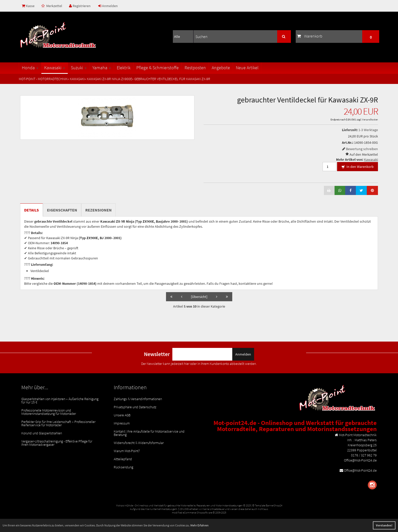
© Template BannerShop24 (267, 505)
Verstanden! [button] (384, 525)
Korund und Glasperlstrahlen (42, 433)
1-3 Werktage (368, 130)
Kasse (28, 6)
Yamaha (102, 68)
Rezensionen (98, 210)
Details (31, 210)
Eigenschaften (62, 210)
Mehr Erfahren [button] (200, 525)
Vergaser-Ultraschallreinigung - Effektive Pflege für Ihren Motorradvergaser (57, 443)
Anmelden (108, 6)
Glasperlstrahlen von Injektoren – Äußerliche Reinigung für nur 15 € (60, 401)
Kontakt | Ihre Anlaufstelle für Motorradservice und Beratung (149, 433)
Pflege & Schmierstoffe (157, 68)
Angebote (221, 68)
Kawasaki (55, 68)
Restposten (195, 68)
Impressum (122, 423)
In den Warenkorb (358, 167)
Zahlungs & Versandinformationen (138, 399)
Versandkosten (370, 119)
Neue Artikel (247, 68)
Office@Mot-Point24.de (360, 470)
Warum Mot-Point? (127, 451)
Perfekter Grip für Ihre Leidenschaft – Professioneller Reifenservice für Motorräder (58, 423)
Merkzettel (52, 6)
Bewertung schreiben (362, 149)
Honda (30, 68)
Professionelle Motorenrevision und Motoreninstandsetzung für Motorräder (49, 412)
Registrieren (80, 6)
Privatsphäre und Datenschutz (135, 407)
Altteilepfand (123, 459)
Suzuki (79, 68)
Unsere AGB (122, 415)
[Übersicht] (199, 297)
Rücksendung (123, 467)
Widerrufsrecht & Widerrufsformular (139, 443)
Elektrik (124, 68)
